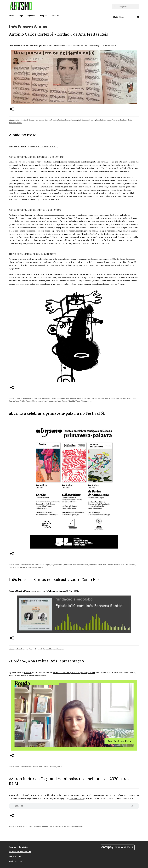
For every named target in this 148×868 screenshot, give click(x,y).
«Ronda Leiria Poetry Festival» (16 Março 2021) (74, 672)
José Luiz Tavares (103, 120)
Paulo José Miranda (75, 826)
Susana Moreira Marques (21, 591)
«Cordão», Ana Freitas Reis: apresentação (46, 661)
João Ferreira (121, 398)
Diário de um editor (25, 398)
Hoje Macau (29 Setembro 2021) (44, 146)
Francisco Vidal (95, 564)
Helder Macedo (71, 120)
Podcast (39, 649)
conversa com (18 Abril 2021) (56, 591)
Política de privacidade (20, 852)
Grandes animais (41, 826)
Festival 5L (84, 564)
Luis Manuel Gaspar (17, 567)
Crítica (61, 120)
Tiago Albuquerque (83, 401)
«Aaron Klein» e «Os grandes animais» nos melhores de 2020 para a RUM (70, 781)
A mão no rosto (23, 135)
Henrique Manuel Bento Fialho (64, 398)
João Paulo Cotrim (18, 146)
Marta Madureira (49, 401)
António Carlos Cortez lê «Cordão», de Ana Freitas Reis (58, 34)
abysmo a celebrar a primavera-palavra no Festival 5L (57, 413)
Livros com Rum (77, 798)
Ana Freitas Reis (91, 46)
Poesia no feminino (120, 120)
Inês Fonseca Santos (87, 120)
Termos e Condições (19, 847)
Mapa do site (15, 856)
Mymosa (31, 16)
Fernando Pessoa (71, 564)
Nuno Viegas (31, 567)
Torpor (43, 16)
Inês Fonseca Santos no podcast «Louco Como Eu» (54, 579)
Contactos (56, 16)
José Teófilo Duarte (23, 401)
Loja (21, 16)
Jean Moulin (110, 398)
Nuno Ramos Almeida (66, 401)
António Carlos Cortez (55, 46)
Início (12, 16)
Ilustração (81, 398)
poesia (40, 567)
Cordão (75, 46)
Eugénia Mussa (57, 564)
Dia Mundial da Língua (41, 564)
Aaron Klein (22, 826)
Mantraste (37, 401)
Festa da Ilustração (42, 398)
